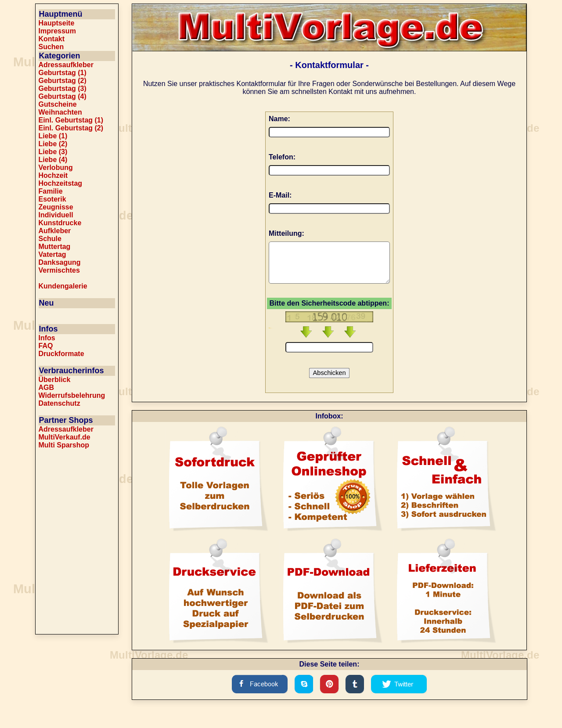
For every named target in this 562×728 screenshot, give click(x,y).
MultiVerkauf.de (65, 437)
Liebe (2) (53, 144)
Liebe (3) (53, 152)
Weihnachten (60, 112)
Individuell (56, 215)
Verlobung (56, 168)
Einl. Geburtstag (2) (71, 128)
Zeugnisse (56, 207)
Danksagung (60, 262)
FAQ (46, 346)
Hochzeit (53, 175)
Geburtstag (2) (63, 81)
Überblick (55, 380)
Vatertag (52, 254)
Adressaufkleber (66, 65)
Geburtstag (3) (63, 88)
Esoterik (52, 199)
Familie (51, 191)
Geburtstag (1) (63, 73)
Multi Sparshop (64, 445)
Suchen (51, 47)
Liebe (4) (53, 160)
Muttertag (55, 247)
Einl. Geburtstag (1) (71, 120)
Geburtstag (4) (63, 96)
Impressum (57, 31)
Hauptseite (57, 23)
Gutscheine (58, 104)
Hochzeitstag (61, 183)
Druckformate (61, 354)
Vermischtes (59, 270)
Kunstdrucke (60, 223)
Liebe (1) (53, 136)
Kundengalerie (63, 286)
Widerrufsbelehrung (72, 395)
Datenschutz (59, 403)
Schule (50, 239)
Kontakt (52, 39)
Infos (47, 338)
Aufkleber (55, 231)
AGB (47, 387)
